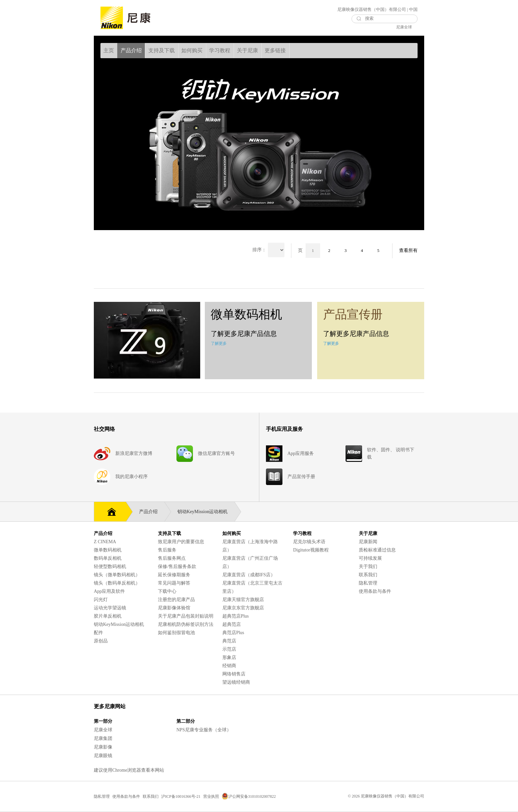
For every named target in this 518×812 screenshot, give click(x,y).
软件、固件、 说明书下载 (391, 453)
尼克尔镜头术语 (309, 542)
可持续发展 (370, 558)
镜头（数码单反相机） (117, 583)
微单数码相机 (108, 550)
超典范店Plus (236, 616)
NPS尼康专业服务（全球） (204, 730)
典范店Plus (233, 633)
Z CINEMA (105, 542)
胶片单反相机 (108, 616)
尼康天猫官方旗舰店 (243, 600)
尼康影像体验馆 (174, 608)
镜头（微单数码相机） (117, 575)
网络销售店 (234, 674)
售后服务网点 (172, 558)
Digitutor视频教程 (311, 550)
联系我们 (368, 575)
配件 (98, 633)
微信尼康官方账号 (216, 453)
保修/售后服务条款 (177, 567)
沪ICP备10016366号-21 (181, 796)
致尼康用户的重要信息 (181, 542)
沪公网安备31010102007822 (249, 796)
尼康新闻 (368, 542)
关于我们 (368, 567)
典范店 (229, 641)
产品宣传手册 (301, 477)
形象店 (229, 657)
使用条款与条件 (375, 591)
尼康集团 (103, 738)
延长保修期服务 (174, 575)
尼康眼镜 (103, 756)
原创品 (101, 641)
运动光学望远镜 (110, 608)
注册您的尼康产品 (176, 600)
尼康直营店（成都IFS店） (249, 575)
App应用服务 (301, 453)
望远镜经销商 (236, 682)
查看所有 (408, 250)
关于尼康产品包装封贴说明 (186, 616)
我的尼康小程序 (131, 477)
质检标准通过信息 (377, 550)
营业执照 (211, 796)
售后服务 (167, 550)
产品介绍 (152, 512)
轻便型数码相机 (110, 567)
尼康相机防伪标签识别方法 (186, 624)
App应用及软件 (109, 591)
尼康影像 (103, 747)
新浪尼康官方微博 (134, 453)
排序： (259, 250)
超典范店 (232, 624)
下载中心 (167, 591)
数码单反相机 (108, 558)
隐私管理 (368, 583)
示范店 (229, 649)
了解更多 (219, 344)
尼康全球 (404, 27)
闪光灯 (101, 600)
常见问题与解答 (174, 583)
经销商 (229, 666)
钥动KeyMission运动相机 (206, 512)
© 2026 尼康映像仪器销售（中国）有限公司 (386, 796)
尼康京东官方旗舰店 (243, 608)
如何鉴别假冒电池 (176, 633)
